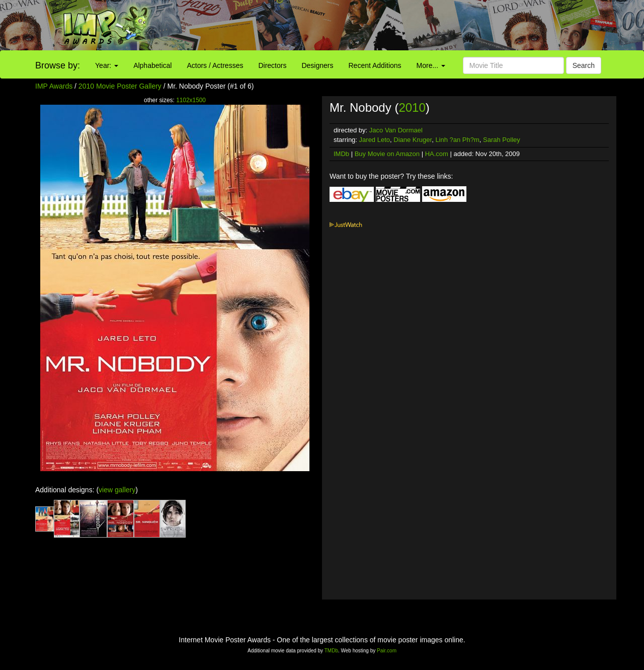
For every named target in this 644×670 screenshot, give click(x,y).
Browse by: (58, 65)
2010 (412, 107)
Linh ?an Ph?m (457, 140)
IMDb (341, 154)
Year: (107, 65)
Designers (317, 65)
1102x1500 (191, 100)
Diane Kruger (413, 140)
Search (584, 65)
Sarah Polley (502, 140)
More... (431, 65)
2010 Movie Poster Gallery (120, 86)
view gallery (117, 490)
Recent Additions (375, 65)
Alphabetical (152, 65)
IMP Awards (54, 86)
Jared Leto (375, 140)
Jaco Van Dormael (396, 130)
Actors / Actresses (215, 65)
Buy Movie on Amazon (387, 154)
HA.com (437, 154)
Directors (272, 65)
